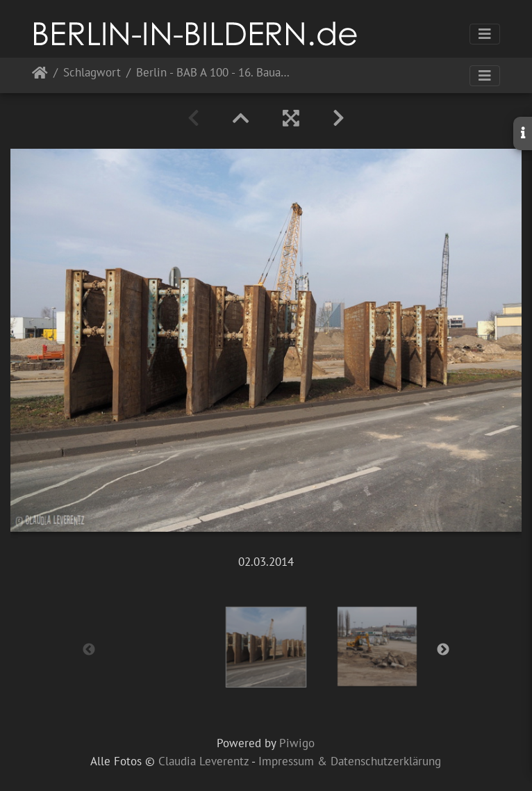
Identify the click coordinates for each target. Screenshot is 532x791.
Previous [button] (89, 650)
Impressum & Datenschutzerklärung (350, 761)
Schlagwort (92, 73)
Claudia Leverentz (203, 761)
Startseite (40, 75)
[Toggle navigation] (485, 34)
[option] (266, 647)
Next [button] (443, 650)
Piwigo (297, 743)
